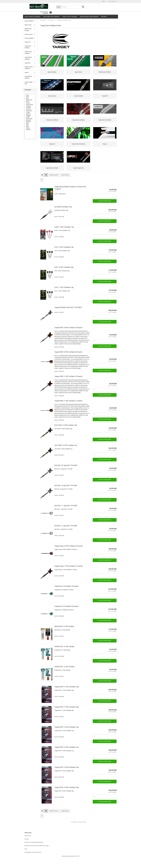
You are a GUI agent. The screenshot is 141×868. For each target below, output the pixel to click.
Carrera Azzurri (29, 34)
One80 (30, 117)
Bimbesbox (30, 100)
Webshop (64, 865)
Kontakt (27, 848)
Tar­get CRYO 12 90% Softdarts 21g (67, 756)
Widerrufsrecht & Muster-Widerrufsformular (37, 855)
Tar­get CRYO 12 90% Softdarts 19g (67, 736)
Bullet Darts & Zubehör (32, 17)
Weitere (104, 17)
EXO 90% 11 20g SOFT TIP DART (66, 535)
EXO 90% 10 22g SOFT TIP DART (66, 495)
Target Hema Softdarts (28, 53)
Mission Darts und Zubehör (89, 17)
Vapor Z (27, 72)
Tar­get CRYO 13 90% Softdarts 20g (67, 797)
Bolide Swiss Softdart (28, 30)
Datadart (30, 106)
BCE (30, 98)
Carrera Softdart (29, 38)
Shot (30, 126)
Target (30, 128)
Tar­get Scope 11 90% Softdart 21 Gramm (69, 575)
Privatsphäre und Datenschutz (33, 862)
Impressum (28, 845)
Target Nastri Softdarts (28, 58)
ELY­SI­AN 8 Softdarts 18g (63, 216)
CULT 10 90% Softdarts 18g (64, 256)
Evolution (30, 108)
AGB (26, 858)
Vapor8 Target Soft (28, 83)
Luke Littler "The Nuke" (70, 17)
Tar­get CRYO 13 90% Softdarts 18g (67, 777)
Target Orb (27, 63)
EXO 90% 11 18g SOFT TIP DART (66, 515)
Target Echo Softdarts (28, 47)
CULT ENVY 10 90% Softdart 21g (66, 455)
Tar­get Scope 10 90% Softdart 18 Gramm (69, 555)
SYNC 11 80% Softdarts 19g (64, 236)
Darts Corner (30, 105)
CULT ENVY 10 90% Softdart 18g (66, 434)
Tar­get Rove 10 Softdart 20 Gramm (67, 616)
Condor (30, 103)
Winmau (30, 130)
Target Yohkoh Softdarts (29, 68)
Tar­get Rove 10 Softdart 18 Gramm (67, 595)
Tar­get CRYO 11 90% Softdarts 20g (67, 716)
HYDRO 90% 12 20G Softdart (64, 676)
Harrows (30, 109)
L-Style (30, 112)
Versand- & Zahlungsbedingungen (34, 852)
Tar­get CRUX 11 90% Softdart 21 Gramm (68, 410)
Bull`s (30, 101)
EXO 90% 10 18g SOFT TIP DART (66, 475)
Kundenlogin (112, 1)
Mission (30, 114)
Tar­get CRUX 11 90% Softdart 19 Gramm (68, 386)
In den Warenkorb (105, 210)
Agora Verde (28, 25)
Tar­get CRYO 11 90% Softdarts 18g (67, 696)
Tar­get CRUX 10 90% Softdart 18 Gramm (68, 337)
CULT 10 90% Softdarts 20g (64, 277)
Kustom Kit (30, 111)
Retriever (30, 120)
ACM (30, 95)
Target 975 (28, 42)
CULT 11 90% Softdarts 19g (64, 297)
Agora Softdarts (29, 21)
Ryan (30, 125)
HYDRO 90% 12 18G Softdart (64, 656)
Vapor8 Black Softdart (28, 77)
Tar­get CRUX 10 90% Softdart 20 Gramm (68, 361)
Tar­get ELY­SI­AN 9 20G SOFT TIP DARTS (68, 317)
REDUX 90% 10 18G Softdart (64, 636)
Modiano (30, 115)
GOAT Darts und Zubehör (51, 17)
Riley (30, 123)
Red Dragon (30, 119)
